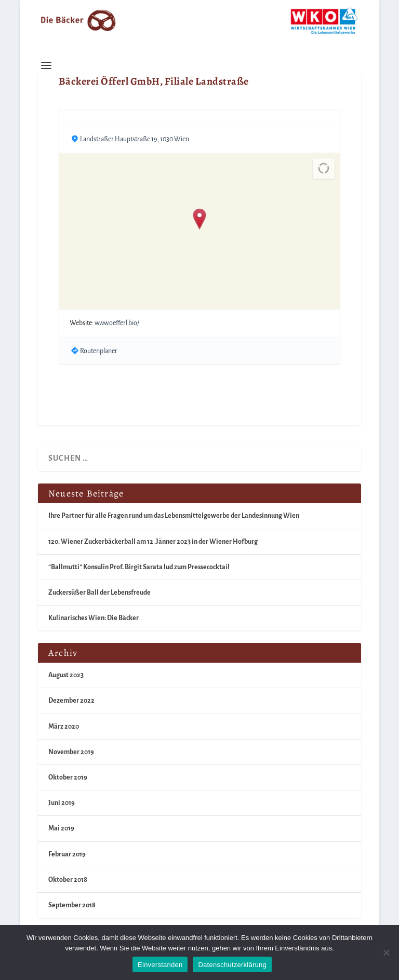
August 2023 (66, 675)
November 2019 (71, 752)
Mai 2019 (61, 828)
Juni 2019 (62, 803)
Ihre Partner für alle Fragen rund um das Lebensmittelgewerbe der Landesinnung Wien (174, 516)
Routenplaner (99, 351)
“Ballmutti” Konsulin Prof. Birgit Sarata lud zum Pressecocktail (139, 567)
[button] (200, 220)
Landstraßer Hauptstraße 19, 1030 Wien (135, 139)
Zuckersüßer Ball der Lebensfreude (99, 593)
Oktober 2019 (68, 777)
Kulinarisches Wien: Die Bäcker (94, 618)
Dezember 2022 (71, 701)
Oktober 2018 (68, 880)
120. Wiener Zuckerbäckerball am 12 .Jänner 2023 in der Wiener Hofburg (153, 542)
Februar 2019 (67, 854)
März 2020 (64, 727)
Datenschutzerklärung (232, 965)
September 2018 (72, 905)
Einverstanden (160, 965)
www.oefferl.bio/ (117, 323)
